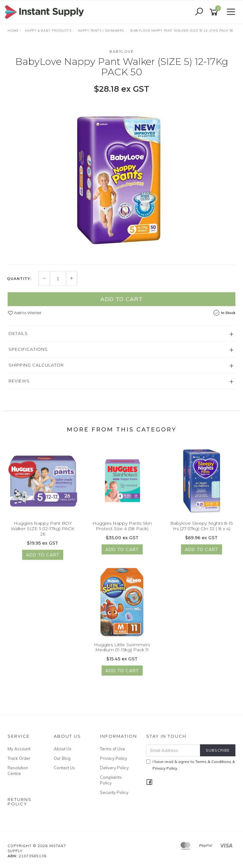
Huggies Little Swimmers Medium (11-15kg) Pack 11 (122, 655)
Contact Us (64, 768)
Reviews (19, 388)
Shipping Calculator (36, 373)
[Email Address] (173, 750)
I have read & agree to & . (191, 765)
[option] (121, 179)
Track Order (19, 758)
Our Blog (62, 758)
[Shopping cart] (215, 12)
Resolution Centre (18, 771)
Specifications (28, 357)
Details (18, 341)
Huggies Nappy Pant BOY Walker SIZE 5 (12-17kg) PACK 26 (43, 536)
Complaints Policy (111, 780)
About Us (63, 749)
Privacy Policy (114, 758)
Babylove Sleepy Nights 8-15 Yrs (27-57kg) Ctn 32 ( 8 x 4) (201, 533)
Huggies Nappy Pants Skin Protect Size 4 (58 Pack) (122, 533)
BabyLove (121, 51)
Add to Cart (121, 307)
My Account (19, 749)
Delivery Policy (114, 768)
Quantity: (19, 286)
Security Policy (114, 792)
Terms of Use (112, 749)
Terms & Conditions (213, 762)
